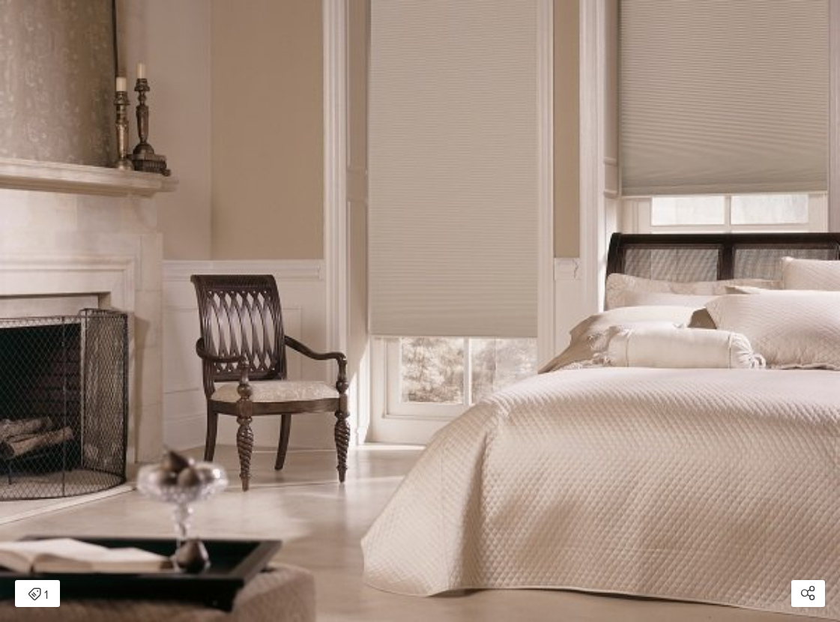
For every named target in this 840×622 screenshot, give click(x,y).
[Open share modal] (808, 594)
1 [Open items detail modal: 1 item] (38, 595)
